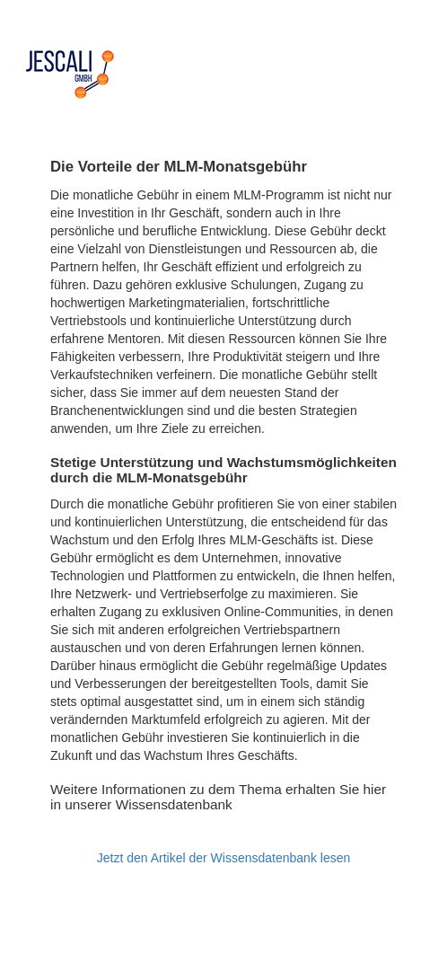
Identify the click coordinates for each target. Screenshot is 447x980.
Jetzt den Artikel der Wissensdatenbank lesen (224, 858)
